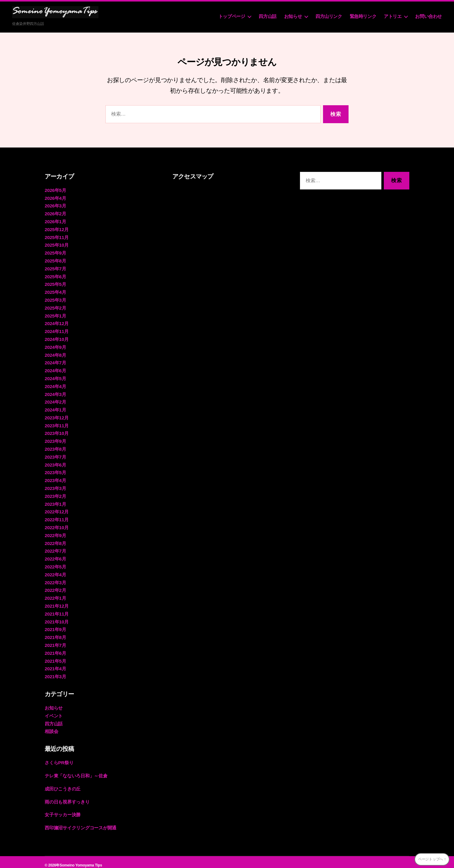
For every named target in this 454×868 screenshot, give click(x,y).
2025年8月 (55, 260)
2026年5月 (55, 190)
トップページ (232, 16)
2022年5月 (55, 562)
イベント (54, 710)
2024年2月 (55, 399)
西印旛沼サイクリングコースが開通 (81, 821)
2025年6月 (55, 275)
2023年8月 (55, 446)
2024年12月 (57, 322)
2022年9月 (55, 531)
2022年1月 (55, 594)
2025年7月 (55, 268)
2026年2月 (55, 213)
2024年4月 (55, 384)
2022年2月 (55, 586)
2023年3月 (55, 485)
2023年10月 (57, 431)
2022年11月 (57, 516)
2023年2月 (55, 493)
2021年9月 (55, 625)
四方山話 (267, 16)
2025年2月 (55, 306)
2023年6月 (55, 462)
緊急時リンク (363, 16)
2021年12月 (57, 601)
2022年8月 (55, 539)
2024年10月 (57, 337)
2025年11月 (57, 237)
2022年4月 (55, 570)
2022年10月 (57, 524)
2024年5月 (55, 376)
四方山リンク (329, 16)
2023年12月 (57, 415)
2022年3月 (55, 578)
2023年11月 (57, 423)
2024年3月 (55, 392)
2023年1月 (55, 500)
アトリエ (393, 16)
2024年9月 (55, 345)
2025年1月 (55, 314)
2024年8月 (55, 353)
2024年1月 (55, 407)
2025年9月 (55, 252)
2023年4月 (55, 477)
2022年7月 (55, 547)
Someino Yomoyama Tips (81, 859)
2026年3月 (55, 206)
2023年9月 (55, 438)
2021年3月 (55, 671)
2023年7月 (55, 454)
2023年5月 (55, 469)
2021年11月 (57, 609)
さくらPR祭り (59, 757)
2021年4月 (55, 663)
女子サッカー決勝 (63, 808)
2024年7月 (55, 361)
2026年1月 (55, 221)
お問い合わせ (428, 16)
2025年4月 (55, 291)
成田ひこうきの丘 (63, 782)
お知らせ (293, 16)
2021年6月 (55, 648)
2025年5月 (55, 283)
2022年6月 (55, 555)
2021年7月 (55, 640)
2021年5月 (55, 656)
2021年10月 (57, 617)
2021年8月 (55, 632)
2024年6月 (55, 368)
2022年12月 (57, 508)
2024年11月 (57, 330)
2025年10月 (57, 244)
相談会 (51, 726)
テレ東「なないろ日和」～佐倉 (76, 770)
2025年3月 (55, 299)
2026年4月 (55, 198)
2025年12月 (57, 229)
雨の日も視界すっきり (67, 795)
